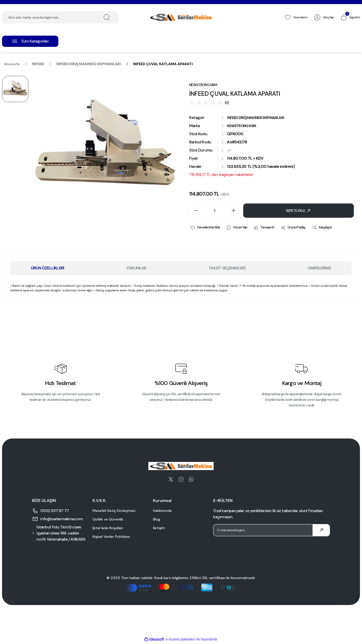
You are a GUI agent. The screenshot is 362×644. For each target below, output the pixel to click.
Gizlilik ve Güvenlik (108, 520)
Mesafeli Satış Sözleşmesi (114, 511)
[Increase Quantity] (236, 211)
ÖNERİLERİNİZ (319, 269)
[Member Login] (324, 17)
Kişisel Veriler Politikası (111, 537)
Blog (157, 520)
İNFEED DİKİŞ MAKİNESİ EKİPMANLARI (259, 118)
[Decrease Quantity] (194, 211)
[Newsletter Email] (271, 531)
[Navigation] (30, 41)
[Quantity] (215, 211)
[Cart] (350, 17)
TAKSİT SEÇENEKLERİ (227, 269)
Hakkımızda (162, 511)
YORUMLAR (136, 269)
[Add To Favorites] (206, 228)
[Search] (60, 17)
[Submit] (321, 531)
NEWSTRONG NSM (244, 126)
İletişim (159, 529)
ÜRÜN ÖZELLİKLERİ (47, 269)
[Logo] (181, 17)
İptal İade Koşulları (108, 529)
